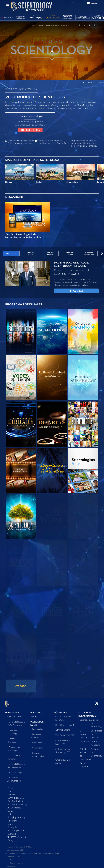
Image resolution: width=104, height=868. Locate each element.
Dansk (11, 790)
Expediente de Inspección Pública (20, 845)
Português (12, 826)
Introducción (38, 727)
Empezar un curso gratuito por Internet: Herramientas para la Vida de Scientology (84, 143)
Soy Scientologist (16, 771)
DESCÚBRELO (30, 130)
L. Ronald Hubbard (84, 732)
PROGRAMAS (12, 711)
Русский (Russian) (16, 829)
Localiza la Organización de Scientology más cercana (21, 142)
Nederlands (13, 819)
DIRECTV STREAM (65, 723)
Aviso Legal (12, 865)
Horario (35, 715)
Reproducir (76, 291)
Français (12, 839)
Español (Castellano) (17, 803)
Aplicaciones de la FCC (16, 848)
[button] (102, 253)
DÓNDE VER (61, 711)
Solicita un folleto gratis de (53, 142)
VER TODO (21, 686)
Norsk (10, 822)
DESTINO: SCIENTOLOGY (21, 89)
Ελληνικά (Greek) (16, 796)
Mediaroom (37, 741)
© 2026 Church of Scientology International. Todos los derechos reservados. (33, 852)
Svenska (12, 832)
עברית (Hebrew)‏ (15, 806)
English (11, 787)
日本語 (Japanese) (16, 816)
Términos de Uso (14, 855)
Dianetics (84, 740)
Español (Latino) (15, 800)
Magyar (11, 809)
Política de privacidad (15, 861)
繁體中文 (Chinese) (17, 836)
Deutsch (12, 793)
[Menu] (8, 5)
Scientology (85, 718)
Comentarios (38, 746)
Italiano (11, 813)
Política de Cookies (14, 858)
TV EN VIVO (36, 711)
